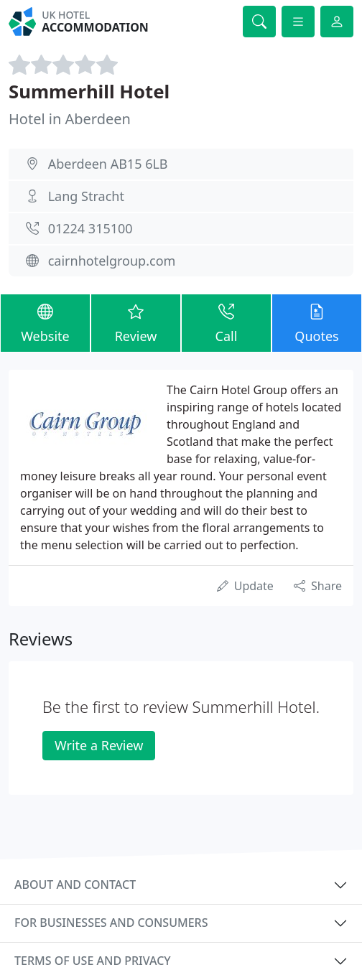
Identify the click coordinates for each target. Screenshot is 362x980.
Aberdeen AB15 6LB (108, 164)
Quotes (317, 322)
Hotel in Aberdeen (70, 119)
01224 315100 (90, 228)
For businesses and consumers (111, 923)
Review (136, 322)
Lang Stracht (86, 196)
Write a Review (99, 745)
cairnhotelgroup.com (112, 261)
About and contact (75, 885)
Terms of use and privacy (93, 961)
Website (45, 322)
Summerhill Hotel (89, 91)
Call (226, 322)
